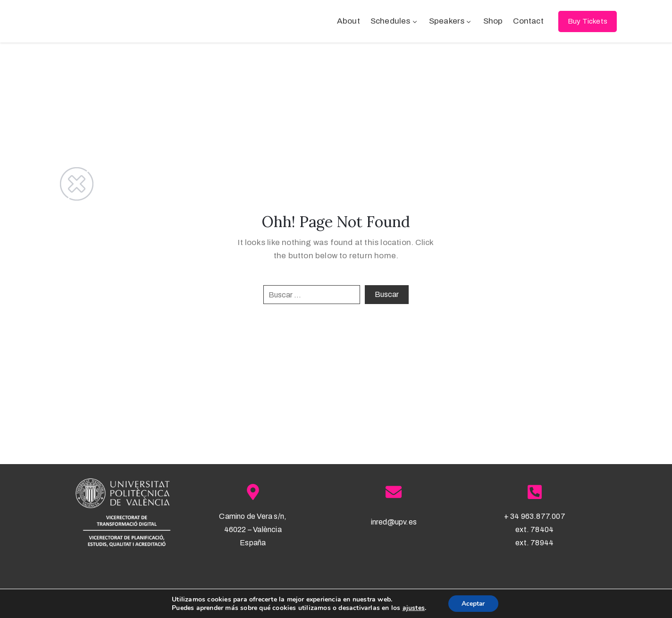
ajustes (413, 608)
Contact (528, 21)
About (349, 21)
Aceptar (473, 603)
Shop (493, 21)
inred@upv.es (394, 522)
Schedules (395, 21)
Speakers (451, 21)
